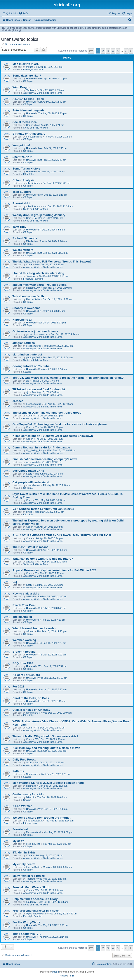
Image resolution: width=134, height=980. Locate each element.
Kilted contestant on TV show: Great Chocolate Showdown (53, 436)
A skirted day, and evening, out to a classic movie (46, 748)
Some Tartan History (26, 169)
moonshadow (33, 485)
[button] (91, 51)
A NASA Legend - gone (28, 99)
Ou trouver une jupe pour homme (35, 331)
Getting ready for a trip (28, 794)
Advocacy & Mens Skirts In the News (43, 93)
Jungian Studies (24, 343)
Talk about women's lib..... (30, 296)
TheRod (30, 879)
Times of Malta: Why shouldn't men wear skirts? (45, 736)
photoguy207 (33, 288)
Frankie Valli (21, 829)
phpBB (56, 972)
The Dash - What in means (30, 547)
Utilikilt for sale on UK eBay (31, 710)
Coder (29, 125)
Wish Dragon (21, 87)
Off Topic (28, 81)
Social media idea (25, 122)
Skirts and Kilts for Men (36, 128)
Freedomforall (33, 346)
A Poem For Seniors (26, 675)
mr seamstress (34, 137)
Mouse (30, 67)
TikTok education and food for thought (39, 389)
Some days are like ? (27, 76)
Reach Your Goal (24, 605)
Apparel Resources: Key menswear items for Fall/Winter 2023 (54, 570)
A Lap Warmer (22, 806)
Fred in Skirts (33, 299)
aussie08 (31, 562)
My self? (18, 841)
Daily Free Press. (24, 760)
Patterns (18, 771)
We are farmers (23, 250)
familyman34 (33, 713)
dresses (18, 401)
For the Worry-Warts (26, 922)
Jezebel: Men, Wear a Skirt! (31, 887)
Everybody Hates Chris (28, 471)
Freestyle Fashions (33, 70)
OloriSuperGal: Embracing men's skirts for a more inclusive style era (60, 424)
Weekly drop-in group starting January (39, 215)
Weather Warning (24, 640)
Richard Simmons (25, 238)
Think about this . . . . (27, 934)
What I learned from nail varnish (34, 628)
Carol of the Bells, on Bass (31, 698)
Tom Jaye (31, 276)
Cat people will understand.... (32, 482)
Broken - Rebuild (24, 652)
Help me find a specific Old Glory (35, 899)
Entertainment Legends (29, 110)
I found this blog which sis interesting (38, 273)
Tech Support (22, 192)
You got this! (21, 145)
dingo (29, 512)
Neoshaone (32, 774)
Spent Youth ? (22, 157)
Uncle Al (31, 79)
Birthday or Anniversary (29, 134)
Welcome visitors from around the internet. (42, 818)
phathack (31, 786)
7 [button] (126, 51)
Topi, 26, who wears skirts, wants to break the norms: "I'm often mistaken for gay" (69, 378)
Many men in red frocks (29, 876)
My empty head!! (24, 864)
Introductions (30, 823)
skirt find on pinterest (27, 354)
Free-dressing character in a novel (36, 911)
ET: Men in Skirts (24, 852)
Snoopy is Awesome (26, 308)
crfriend (30, 631)
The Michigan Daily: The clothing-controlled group (47, 413)
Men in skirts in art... (26, 64)
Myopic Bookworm (36, 914)
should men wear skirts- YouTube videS (40, 285)
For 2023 (18, 686)
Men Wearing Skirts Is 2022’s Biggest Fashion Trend (48, 783)
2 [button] (103, 51)
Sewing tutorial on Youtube (31, 366)
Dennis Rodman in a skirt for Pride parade (41, 447)
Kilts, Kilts (28, 174)
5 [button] (118, 51)
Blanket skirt (21, 203)
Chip (29, 218)
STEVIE (30, 596)
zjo (28, 381)
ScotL (29, 474)
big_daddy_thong (35, 450)
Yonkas (30, 90)
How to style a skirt (26, 594)
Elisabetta (31, 241)
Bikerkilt (30, 797)
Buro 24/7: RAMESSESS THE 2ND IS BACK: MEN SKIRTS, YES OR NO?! (62, 535)
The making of (22, 617)
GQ (15, 582)
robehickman (33, 183)
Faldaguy (31, 902)
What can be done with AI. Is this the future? (43, 559)
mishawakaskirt (34, 821)
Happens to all (22, 320)
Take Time (19, 227)
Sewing (27, 372)
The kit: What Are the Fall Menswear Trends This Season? (52, 262)
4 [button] (113, 51)
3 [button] (108, 51)
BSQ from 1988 (23, 663)
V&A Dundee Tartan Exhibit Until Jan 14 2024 (43, 509)
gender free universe (37, 334)
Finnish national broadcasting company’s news (45, 459)
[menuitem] (23, 13)
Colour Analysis (23, 180)
